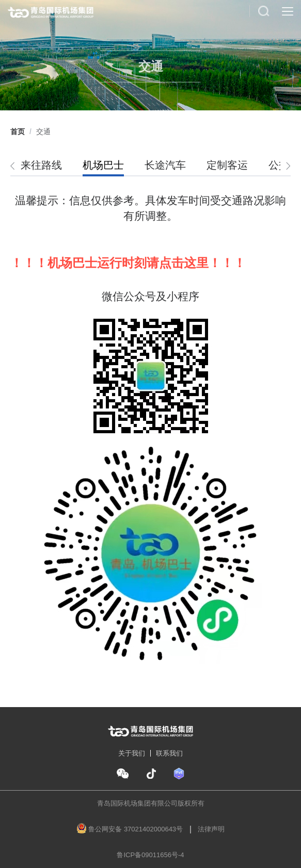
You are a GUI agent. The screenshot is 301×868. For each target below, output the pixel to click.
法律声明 (211, 829)
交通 (43, 132)
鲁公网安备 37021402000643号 (136, 829)
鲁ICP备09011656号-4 (150, 855)
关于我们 (132, 753)
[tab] (46, 166)
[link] (18, 132)
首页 (18, 132)
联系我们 (169, 753)
